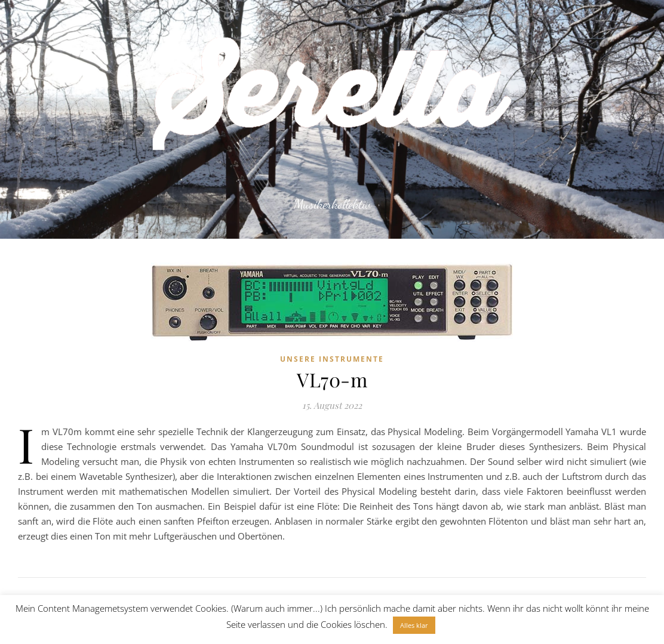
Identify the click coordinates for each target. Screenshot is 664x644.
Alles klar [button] (414, 625)
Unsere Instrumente (332, 359)
